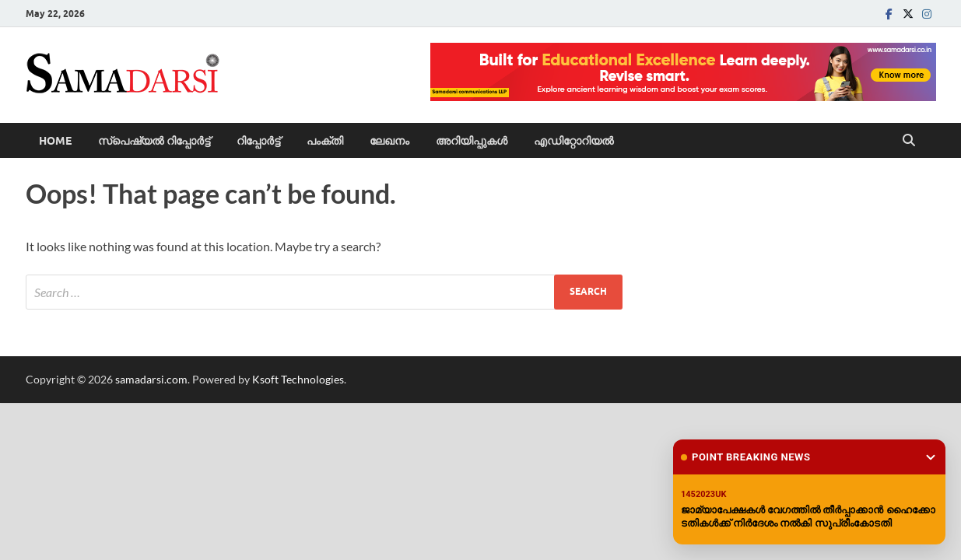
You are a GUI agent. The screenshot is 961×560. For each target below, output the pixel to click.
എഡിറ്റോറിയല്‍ (574, 141)
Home (55, 141)
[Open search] (909, 141)
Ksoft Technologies (298, 379)
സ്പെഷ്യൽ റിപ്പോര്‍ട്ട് (154, 141)
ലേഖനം (389, 141)
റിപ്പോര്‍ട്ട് (258, 141)
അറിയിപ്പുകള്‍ (472, 141)
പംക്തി (325, 141)
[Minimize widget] (931, 457)
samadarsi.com (151, 379)
